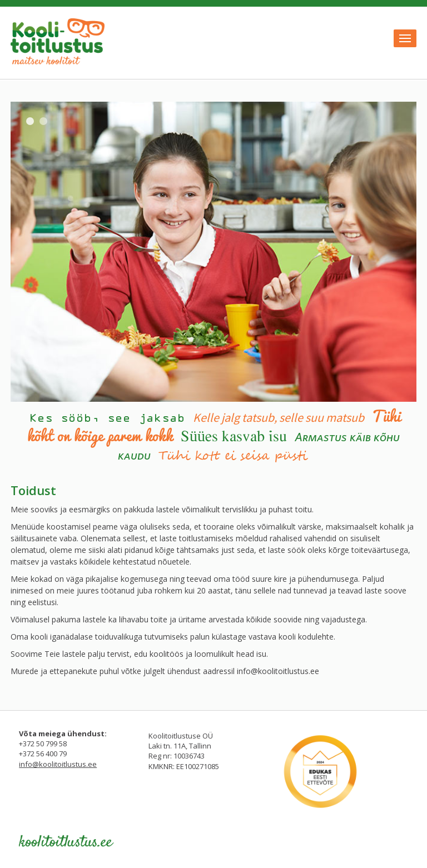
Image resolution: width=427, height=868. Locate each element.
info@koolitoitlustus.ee (278, 671)
